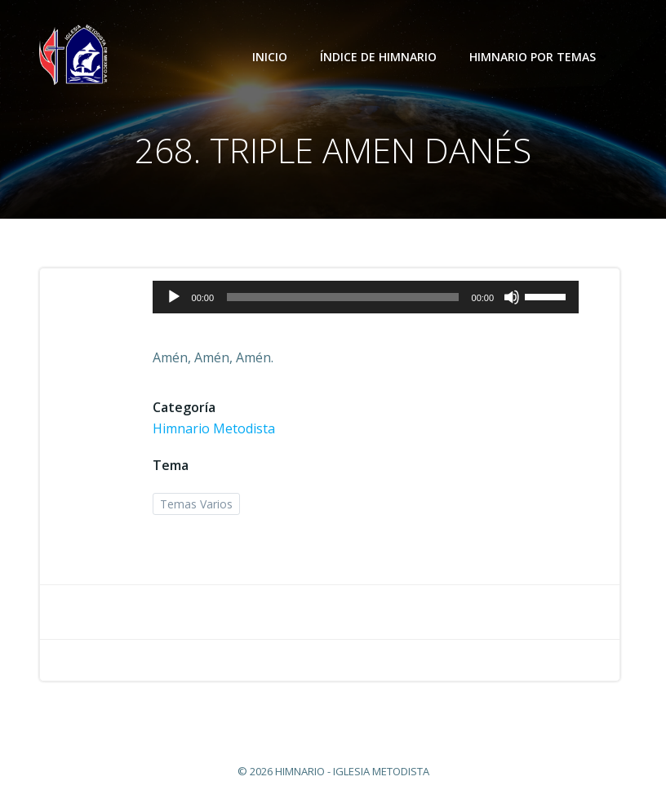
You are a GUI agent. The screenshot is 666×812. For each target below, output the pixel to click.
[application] (366, 297)
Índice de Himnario (378, 57)
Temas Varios (196, 504)
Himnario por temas (540, 57)
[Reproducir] (174, 297)
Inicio (270, 57)
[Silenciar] (512, 297)
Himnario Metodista (214, 428)
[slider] (342, 297)
